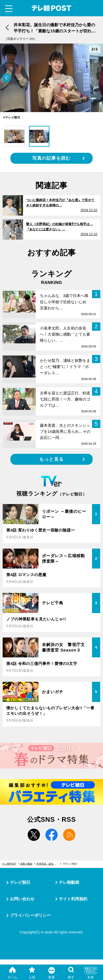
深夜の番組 (26, 864)
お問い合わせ (22, 899)
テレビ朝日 (20, 882)
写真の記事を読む (51, 158)
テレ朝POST (52, 8)
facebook (51, 835)
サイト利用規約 (73, 899)
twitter (34, 835)
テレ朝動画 (69, 882)
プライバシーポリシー (30, 915)
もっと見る (51, 459)
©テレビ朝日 (70, 864)
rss (69, 835)
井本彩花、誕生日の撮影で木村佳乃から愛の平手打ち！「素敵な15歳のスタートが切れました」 (49, 864)
